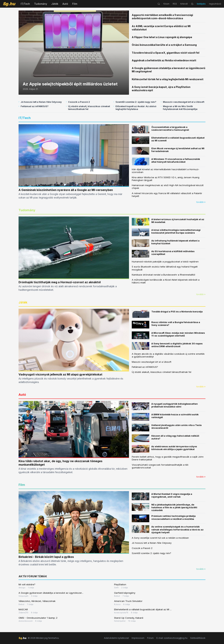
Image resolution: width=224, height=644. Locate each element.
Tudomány (41, 4)
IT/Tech (25, 4)
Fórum (150, 638)
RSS (175, 4)
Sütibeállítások (198, 638)
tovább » (201, 202)
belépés (201, 4)
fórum (166, 4)
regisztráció (215, 4)
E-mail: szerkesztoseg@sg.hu (172, 638)
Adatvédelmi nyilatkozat (116, 638)
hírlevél (184, 4)
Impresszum (138, 638)
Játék (55, 4)
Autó (65, 4)
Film (75, 4)
